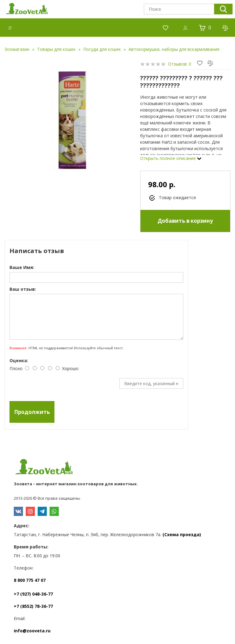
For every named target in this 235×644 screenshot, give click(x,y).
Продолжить (32, 412)
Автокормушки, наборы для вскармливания (174, 49)
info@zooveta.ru (32, 631)
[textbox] (179, 9)
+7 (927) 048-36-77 (33, 594)
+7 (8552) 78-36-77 (33, 606)
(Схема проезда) (182, 534)
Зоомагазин (17, 49)
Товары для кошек (56, 49)
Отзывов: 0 (180, 64)
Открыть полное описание (171, 158)
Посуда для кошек (102, 49)
